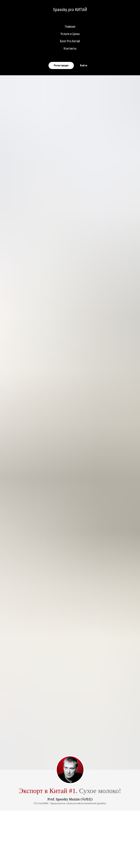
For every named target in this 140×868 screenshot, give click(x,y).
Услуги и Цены (70, 34)
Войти (84, 65)
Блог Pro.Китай (70, 41)
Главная (70, 26)
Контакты (70, 48)
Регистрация (61, 65)
